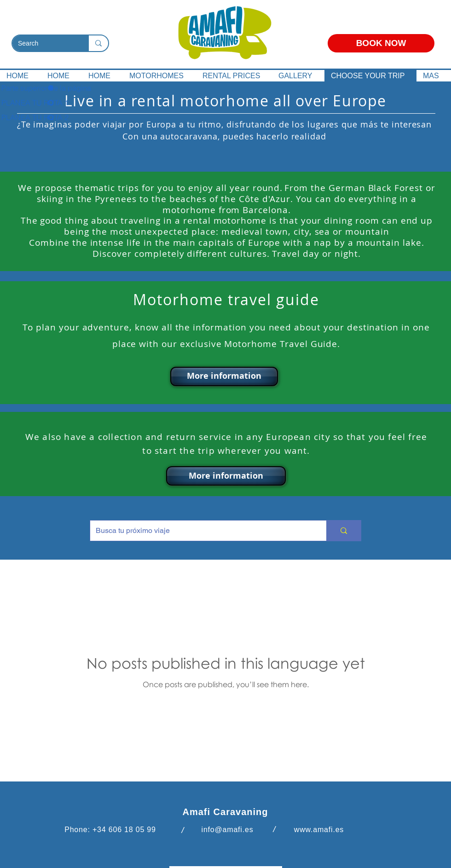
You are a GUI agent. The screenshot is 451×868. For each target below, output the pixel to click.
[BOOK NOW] (381, 43)
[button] (224, 376)
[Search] (43, 44)
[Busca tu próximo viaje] (201, 531)
